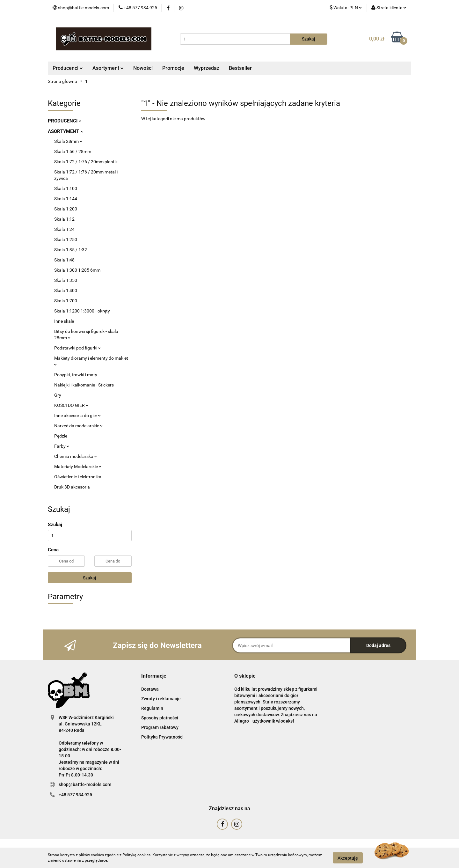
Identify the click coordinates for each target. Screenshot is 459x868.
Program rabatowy (160, 727)
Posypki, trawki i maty (76, 375)
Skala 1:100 (66, 188)
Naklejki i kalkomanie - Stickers (84, 385)
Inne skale (64, 321)
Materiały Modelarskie (78, 467)
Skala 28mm (68, 141)
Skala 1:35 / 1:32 (71, 250)
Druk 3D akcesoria (72, 487)
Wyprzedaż (207, 68)
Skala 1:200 (66, 209)
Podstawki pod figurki (77, 348)
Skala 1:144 (66, 199)
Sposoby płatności (160, 718)
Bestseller (240, 68)
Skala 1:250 (66, 239)
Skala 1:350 (66, 280)
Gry (58, 395)
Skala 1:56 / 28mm (73, 151)
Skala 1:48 (64, 260)
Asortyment (108, 68)
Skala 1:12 (64, 219)
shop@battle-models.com (85, 784)
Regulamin (152, 708)
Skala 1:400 (66, 291)
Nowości (143, 68)
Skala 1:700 (66, 301)
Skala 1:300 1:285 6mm (77, 270)
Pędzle (61, 436)
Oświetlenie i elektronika (78, 477)
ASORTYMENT (65, 131)
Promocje (173, 68)
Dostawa (150, 689)
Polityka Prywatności (162, 737)
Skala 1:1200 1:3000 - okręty (82, 311)
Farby (62, 446)
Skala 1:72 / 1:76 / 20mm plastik (86, 162)
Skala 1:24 (64, 229)
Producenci (68, 68)
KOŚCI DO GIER (71, 405)
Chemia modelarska (76, 456)
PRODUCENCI (65, 121)
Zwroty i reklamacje (161, 699)
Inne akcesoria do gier (77, 416)
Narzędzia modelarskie (78, 426)
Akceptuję (348, 858)
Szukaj (90, 578)
